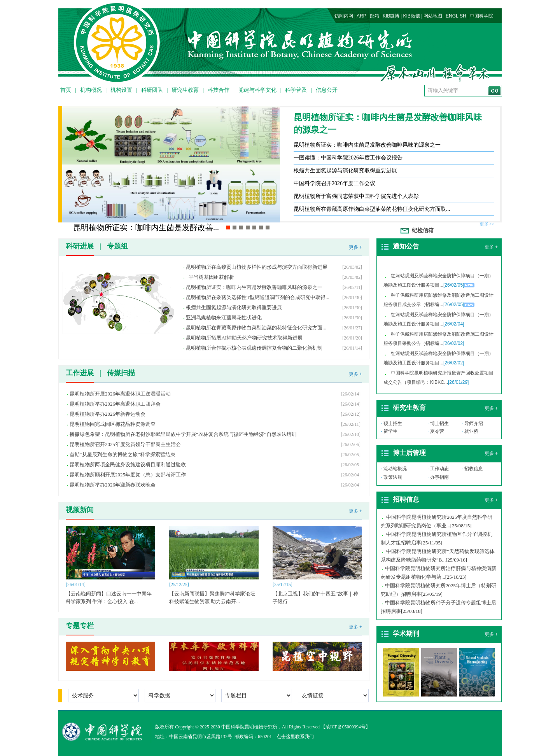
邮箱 (374, 16)
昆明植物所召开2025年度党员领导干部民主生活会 (125, 444)
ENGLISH (456, 16)
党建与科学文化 (257, 90)
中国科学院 (481, 16)
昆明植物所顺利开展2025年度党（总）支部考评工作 (128, 475)
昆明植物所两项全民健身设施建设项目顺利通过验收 (128, 465)
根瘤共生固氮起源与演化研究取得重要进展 (345, 171)
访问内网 (344, 16)
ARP (361, 16)
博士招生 (439, 423)
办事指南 (439, 477)
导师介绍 (474, 423)
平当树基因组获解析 (210, 277)
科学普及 (296, 90)
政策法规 (393, 477)
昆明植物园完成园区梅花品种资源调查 (113, 424)
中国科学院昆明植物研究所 (249, 727)
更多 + (355, 247)
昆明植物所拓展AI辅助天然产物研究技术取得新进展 (244, 338)
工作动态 (439, 469)
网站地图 (433, 16)
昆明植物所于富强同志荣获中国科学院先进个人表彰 (356, 196)
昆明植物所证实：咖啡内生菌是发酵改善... (146, 227)
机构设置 (121, 90)
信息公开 (327, 90)
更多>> (487, 224)
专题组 (117, 246)
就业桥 (471, 431)
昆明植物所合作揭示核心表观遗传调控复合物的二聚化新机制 (254, 348)
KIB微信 (411, 16)
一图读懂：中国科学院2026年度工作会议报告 (348, 158)
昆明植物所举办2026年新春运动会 (108, 414)
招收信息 (474, 469)
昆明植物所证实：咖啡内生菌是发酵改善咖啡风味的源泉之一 (388, 123)
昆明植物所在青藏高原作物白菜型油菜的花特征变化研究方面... (256, 328)
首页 (66, 90)
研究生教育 (185, 90)
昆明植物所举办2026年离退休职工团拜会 (115, 404)
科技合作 (219, 90)
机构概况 (91, 90)
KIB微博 (391, 16)
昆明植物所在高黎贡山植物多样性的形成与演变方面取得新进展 (258, 267)
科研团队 (152, 90)
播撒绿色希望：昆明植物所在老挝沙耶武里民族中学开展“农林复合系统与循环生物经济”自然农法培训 (183, 434)
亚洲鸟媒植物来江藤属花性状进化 (224, 318)
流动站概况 (395, 469)
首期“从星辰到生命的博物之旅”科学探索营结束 (122, 454)
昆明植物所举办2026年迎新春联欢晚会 (113, 485)
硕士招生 (393, 423)
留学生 (390, 431)
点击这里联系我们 (295, 737)
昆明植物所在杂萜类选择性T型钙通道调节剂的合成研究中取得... (258, 297)
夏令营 (437, 431)
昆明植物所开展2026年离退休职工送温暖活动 (120, 394)
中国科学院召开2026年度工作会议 (334, 183)
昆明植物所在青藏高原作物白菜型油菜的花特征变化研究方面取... (372, 209)
